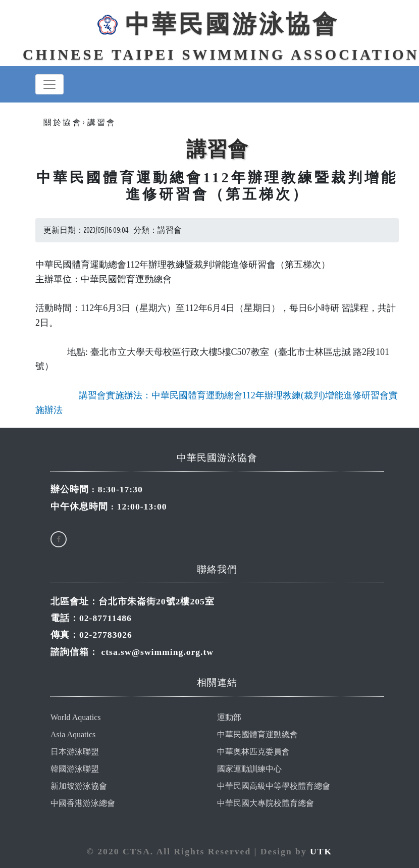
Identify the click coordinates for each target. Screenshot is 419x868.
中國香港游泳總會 (83, 803)
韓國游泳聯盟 (75, 769)
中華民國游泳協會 (217, 24)
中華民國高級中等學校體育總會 (274, 786)
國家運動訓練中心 (249, 769)
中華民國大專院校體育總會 (266, 803)
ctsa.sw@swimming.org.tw (157, 652)
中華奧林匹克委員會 (253, 752)
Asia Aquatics (73, 734)
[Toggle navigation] (49, 84)
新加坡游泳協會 (79, 786)
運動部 (229, 717)
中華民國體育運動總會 (257, 734)
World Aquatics (76, 717)
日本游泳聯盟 (75, 752)
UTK (321, 851)
